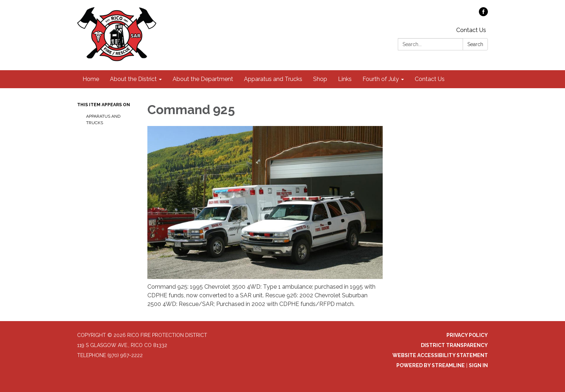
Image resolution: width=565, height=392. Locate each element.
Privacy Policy (467, 335)
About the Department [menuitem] (203, 79)
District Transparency (454, 345)
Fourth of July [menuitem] (381, 79)
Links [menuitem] (345, 79)
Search (475, 44)
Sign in (478, 365)
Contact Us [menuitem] (430, 79)
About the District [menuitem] (133, 79)
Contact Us (471, 30)
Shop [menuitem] (320, 79)
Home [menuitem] (91, 79)
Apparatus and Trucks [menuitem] (273, 79)
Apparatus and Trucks (103, 120)
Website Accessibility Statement (440, 355)
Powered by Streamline (431, 365)
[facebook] (483, 14)
